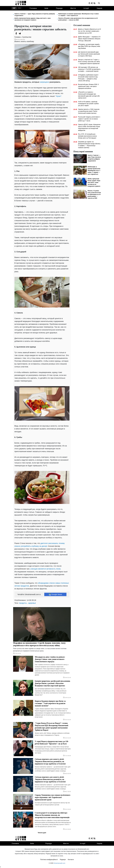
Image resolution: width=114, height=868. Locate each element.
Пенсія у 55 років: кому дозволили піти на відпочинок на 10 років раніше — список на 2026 (78, 19)
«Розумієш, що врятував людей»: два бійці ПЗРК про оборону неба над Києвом (89, 46)
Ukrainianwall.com (60, 863)
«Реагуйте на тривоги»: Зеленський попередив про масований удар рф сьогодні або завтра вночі (89, 95)
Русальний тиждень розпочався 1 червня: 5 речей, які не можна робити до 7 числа (89, 119)
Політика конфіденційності (49, 860)
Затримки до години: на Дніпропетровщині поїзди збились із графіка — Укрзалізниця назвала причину (89, 145)
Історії (86, 8)
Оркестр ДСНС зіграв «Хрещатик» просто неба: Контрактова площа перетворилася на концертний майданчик (89, 127)
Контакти (71, 860)
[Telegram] (20, 34)
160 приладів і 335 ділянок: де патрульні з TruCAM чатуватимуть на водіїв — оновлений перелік (89, 69)
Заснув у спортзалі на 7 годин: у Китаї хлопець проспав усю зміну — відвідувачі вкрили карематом (89, 62)
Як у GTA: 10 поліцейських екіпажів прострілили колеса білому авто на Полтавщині (87, 136)
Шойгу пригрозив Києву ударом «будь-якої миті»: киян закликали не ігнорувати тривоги (33, 19)
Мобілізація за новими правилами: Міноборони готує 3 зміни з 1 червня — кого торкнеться (79, 15)
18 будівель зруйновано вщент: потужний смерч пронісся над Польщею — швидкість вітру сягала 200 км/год (88, 78)
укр (14, 8)
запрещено (44, 82)
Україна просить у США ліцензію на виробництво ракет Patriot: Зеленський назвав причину (89, 111)
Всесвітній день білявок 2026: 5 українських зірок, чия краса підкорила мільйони (88, 86)
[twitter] (92, 3)
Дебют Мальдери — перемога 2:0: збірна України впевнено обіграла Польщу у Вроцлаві (89, 39)
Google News (55, 594)
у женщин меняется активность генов (45, 569)
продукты (23, 603)
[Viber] (23, 34)
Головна (33, 8)
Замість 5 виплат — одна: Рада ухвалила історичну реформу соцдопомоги (35, 15)
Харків (99, 8)
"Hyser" (58, 96)
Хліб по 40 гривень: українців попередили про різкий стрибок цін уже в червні (88, 104)
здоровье (32, 603)
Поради (59, 8)
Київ (46, 8)
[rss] (94, 3)
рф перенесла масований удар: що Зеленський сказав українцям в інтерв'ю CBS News (89, 54)
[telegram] (89, 3)
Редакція (63, 860)
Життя (73, 8)
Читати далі (42, 833)
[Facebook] (16, 34)
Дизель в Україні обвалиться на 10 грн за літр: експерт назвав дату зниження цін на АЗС (89, 31)
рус (20, 8)
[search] (99, 3)
